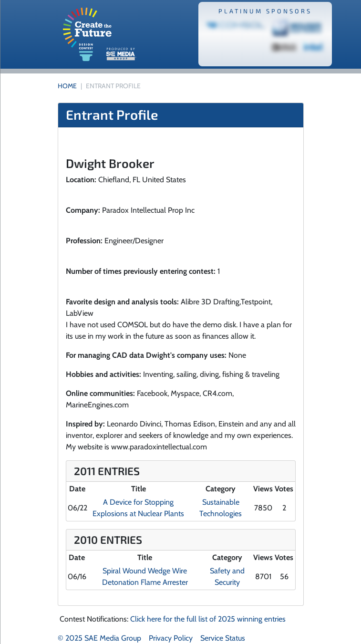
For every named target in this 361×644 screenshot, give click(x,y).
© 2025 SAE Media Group (99, 638)
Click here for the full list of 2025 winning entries (208, 619)
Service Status (223, 638)
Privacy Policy (171, 638)
